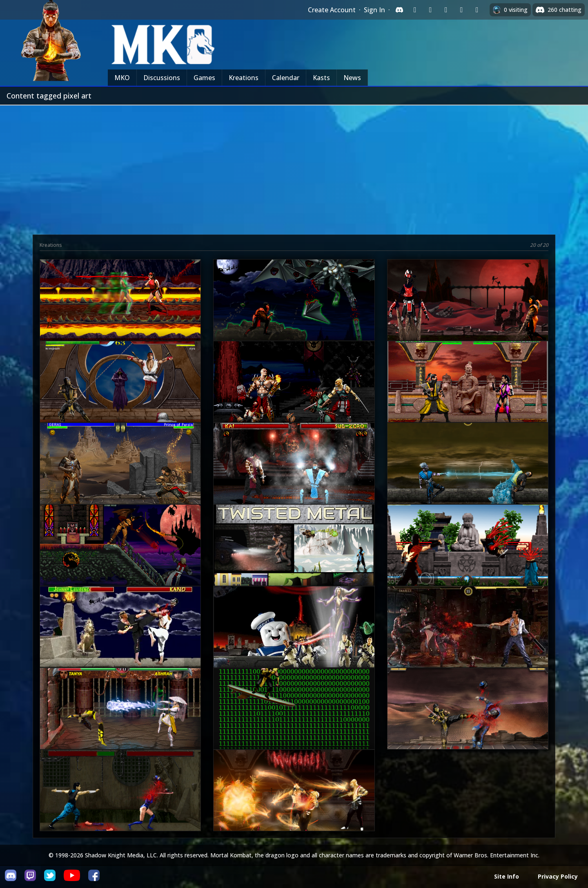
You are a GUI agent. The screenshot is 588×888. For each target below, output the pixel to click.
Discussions (162, 78)
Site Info (507, 876)
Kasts (321, 78)
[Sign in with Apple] (461, 10)
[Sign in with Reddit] (446, 10)
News (352, 78)
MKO (122, 78)
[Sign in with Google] (430, 10)
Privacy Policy (558, 876)
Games (204, 78)
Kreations (244, 78)
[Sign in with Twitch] (415, 10)
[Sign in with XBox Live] (477, 10)
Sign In (374, 10)
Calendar (286, 78)
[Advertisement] (294, 167)
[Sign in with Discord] (399, 10)
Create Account (332, 10)
